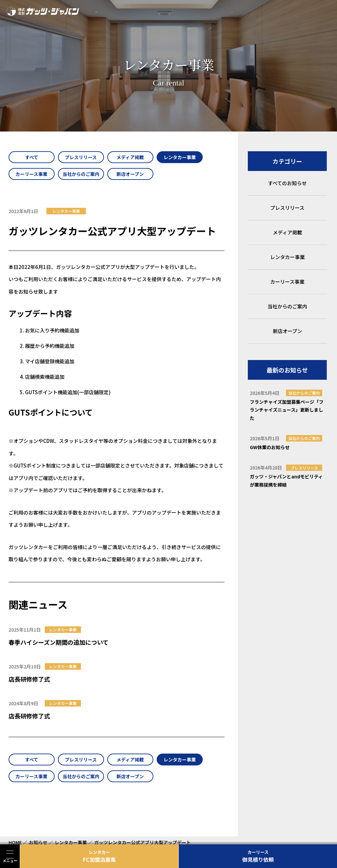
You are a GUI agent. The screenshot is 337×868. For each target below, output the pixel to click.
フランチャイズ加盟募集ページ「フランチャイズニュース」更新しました (287, 410)
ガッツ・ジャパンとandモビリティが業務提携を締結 (286, 481)
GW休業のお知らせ (270, 447)
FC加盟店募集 (99, 856)
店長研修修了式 (29, 679)
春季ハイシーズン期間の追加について (59, 642)
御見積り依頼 (258, 856)
